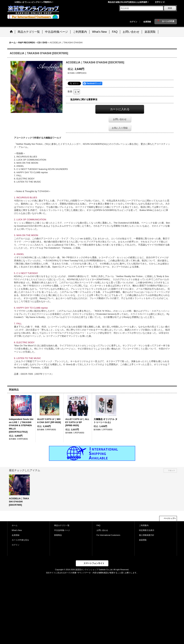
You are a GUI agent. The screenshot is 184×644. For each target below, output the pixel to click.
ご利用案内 (144, 525)
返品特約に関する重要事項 (84, 99)
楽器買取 (143, 540)
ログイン (133, 22)
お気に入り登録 (120, 128)
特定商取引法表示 (147, 530)
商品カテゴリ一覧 (62, 525)
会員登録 (147, 22)
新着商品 (58, 535)
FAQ (98, 525)
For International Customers (108, 535)
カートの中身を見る (20, 540)
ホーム (15, 525)
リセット (172, 470)
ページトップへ (170, 518)
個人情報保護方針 (147, 535)
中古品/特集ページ (62, 530)
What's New (17, 530)
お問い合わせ (120, 119)
